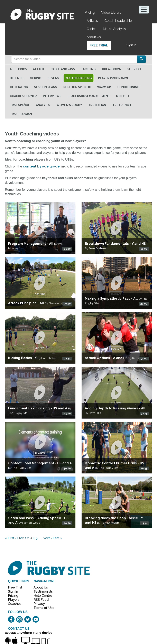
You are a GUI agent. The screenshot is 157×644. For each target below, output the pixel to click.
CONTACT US (19, 629)
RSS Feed (41, 600)
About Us (94, 37)
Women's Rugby (69, 105)
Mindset (123, 96)
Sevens (53, 78)
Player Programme (114, 78)
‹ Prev (20, 538)
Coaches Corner (23, 96)
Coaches (15, 604)
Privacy (39, 604)
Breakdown (112, 69)
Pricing (90, 13)
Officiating (19, 87)
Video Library (111, 13)
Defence (17, 78)
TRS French (122, 105)
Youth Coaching (78, 78)
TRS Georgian (21, 114)
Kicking (35, 78)
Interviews (52, 96)
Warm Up (104, 87)
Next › (47, 538)
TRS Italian (97, 105)
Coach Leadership (118, 21)
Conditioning (128, 87)
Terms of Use (42, 608)
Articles (92, 21)
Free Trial (99, 45)
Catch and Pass (63, 69)
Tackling (88, 69)
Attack (39, 69)
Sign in (131, 45)
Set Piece (135, 69)
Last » (57, 538)
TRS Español (20, 105)
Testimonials (42, 591)
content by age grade (41, 166)
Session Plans (46, 87)
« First (10, 538)
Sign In (13, 591)
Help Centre (42, 596)
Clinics (91, 29)
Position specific (77, 87)
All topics (18, 69)
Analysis (43, 105)
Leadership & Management (89, 96)
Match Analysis (114, 29)
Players (14, 600)
